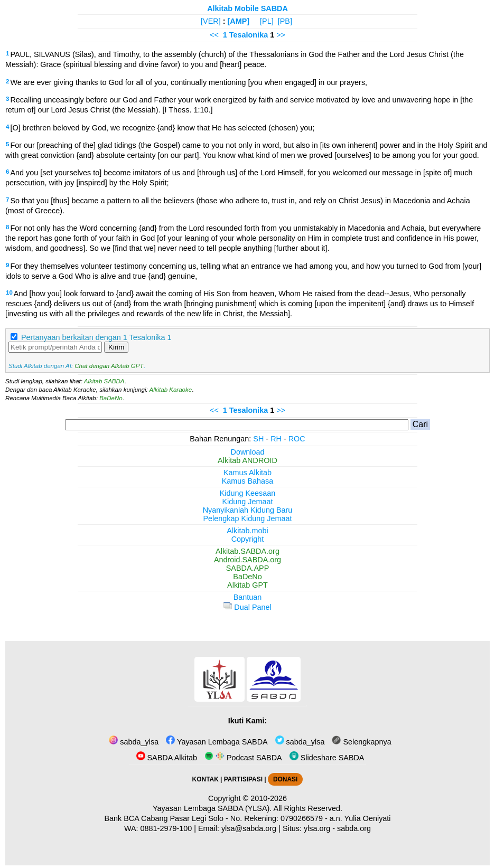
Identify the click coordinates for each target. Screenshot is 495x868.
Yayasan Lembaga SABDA (217, 742)
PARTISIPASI (243, 779)
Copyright (248, 539)
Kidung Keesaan (248, 493)
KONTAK (206, 779)
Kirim (116, 347)
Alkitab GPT (248, 585)
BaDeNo (111, 398)
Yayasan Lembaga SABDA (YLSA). (212, 808)
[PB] (285, 21)
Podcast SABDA (243, 758)
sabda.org (354, 828)
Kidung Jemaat (248, 502)
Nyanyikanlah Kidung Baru (248, 510)
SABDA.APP (248, 568)
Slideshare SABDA (327, 758)
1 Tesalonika (245, 35)
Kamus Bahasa (248, 481)
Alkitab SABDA (104, 381)
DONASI (285, 779)
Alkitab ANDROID (248, 460)
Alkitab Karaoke (171, 390)
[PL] (267, 21)
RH (276, 439)
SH (258, 439)
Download (248, 452)
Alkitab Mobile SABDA (248, 8)
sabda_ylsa (134, 742)
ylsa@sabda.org (249, 828)
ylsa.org (317, 828)
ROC (297, 439)
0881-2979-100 (166, 828)
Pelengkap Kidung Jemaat (247, 518)
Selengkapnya (361, 742)
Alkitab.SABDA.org (248, 551)
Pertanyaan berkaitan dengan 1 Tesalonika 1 (96, 337)
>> (281, 35)
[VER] (211, 21)
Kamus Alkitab (248, 473)
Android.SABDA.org (248, 560)
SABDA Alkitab (167, 758)
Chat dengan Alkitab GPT (109, 366)
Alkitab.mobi (247, 531)
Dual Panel (247, 607)
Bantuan (248, 597)
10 (9, 293)
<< (214, 35)
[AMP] (239, 21)
